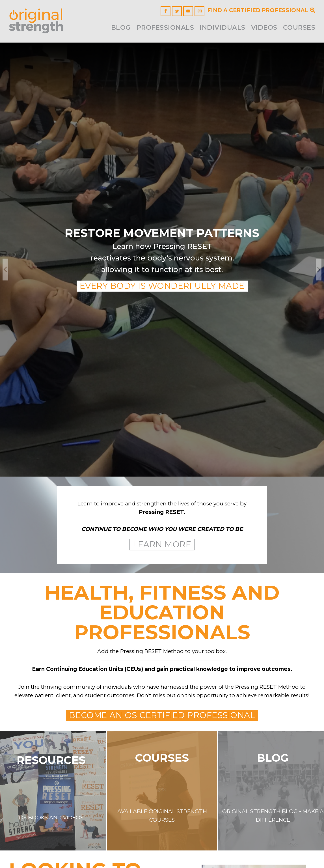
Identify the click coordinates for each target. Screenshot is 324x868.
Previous (5, 269)
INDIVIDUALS (223, 27)
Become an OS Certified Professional (162, 715)
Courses (299, 27)
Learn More (162, 544)
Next (319, 269)
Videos (264, 27)
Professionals (165, 27)
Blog (121, 27)
